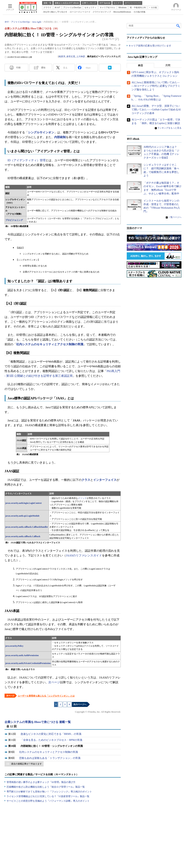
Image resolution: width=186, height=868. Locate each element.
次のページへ (80, 704)
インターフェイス (105, 480)
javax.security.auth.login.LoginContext (23, 503)
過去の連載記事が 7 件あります (26, 764)
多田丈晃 (71, 56)
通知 (43, 68)
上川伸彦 (81, 56)
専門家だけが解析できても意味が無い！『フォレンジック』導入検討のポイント (49, 792)
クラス (86, 480)
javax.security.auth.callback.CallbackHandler (27, 527)
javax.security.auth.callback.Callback (23, 536)
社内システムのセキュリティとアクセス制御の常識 (50, 344)
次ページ (54, 682)
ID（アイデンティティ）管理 (27, 160)
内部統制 (60, 137)
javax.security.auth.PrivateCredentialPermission (28, 663)
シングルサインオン (41, 132)
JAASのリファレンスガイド (84, 555)
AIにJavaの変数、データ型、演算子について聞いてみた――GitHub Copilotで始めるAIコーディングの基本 (156, 110)
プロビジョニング (14, 220)
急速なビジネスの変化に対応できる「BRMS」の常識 (51, 734)
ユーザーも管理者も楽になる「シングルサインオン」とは (46, 696)
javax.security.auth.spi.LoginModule (22, 516)
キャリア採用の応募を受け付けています (150, 46)
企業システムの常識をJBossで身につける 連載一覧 (38, 722)
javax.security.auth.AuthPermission (22, 655)
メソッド (82, 498)
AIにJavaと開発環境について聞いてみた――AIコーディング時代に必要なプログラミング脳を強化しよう (156, 86)
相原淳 (62, 56)
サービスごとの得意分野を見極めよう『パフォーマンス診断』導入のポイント (48, 801)
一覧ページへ (175, 217)
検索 (178, 26)
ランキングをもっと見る (169, 128)
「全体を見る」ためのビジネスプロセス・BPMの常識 (51, 740)
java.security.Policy (14, 646)
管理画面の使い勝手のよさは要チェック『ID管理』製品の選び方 (41, 782)
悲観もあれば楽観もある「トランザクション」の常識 (50, 758)
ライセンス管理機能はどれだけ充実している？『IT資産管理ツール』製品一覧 (48, 796)
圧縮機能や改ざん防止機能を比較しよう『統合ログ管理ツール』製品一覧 (46, 787)
